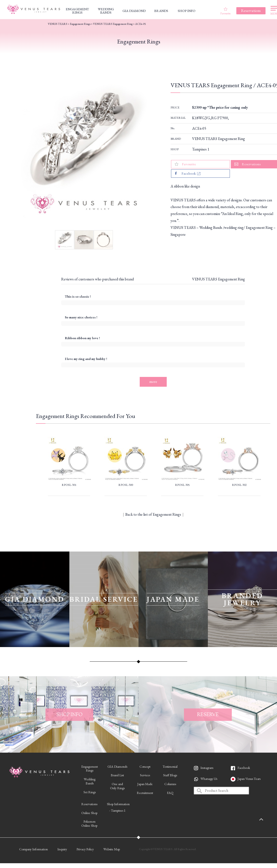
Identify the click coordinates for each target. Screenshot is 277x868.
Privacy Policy (85, 849)
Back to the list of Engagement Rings (153, 514)
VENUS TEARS (58, 24)
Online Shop (89, 813)
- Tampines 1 (117, 810)
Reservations (89, 804)
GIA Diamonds (117, 766)
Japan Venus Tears (249, 779)
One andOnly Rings (117, 786)
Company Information (33, 849)
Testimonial (170, 766)
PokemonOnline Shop (89, 823)
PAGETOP (266, 820)
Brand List (117, 775)
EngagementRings (90, 769)
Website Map (112, 849)
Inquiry (62, 849)
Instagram (207, 768)
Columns (170, 784)
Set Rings (90, 792)
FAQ (170, 793)
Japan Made (145, 784)
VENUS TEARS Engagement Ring (219, 139)
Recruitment (145, 793)
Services (145, 775)
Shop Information (118, 804)
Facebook (244, 768)
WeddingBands (90, 781)
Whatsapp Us (209, 779)
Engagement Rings (80, 24)
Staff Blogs (170, 775)
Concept (145, 766)
